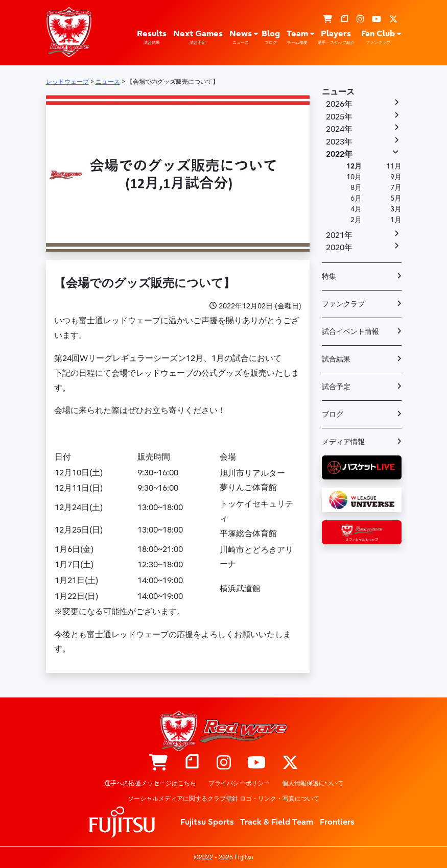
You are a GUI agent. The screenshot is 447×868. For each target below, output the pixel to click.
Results (152, 37)
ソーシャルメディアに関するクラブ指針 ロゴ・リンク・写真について (224, 799)
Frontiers (337, 822)
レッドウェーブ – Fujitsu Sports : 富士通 (69, 32)
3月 (396, 209)
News (241, 37)
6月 (356, 198)
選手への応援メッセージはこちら (150, 783)
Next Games (198, 37)
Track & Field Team (277, 822)
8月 (356, 188)
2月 (356, 220)
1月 (396, 220)
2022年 (339, 154)
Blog (271, 37)
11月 (394, 166)
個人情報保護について (313, 783)
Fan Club (378, 37)
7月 (396, 188)
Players (336, 37)
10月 (354, 177)
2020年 (339, 248)
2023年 (339, 142)
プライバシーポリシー (239, 783)
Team (297, 37)
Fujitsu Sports (207, 822)
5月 (396, 198)
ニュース (338, 92)
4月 (356, 209)
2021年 (339, 235)
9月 (396, 177)
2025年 (339, 117)
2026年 (339, 104)
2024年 (339, 129)
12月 (354, 166)
